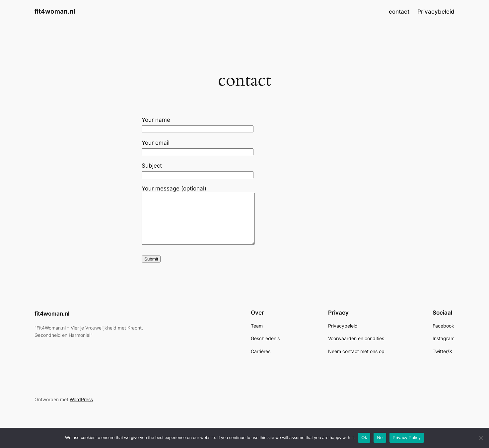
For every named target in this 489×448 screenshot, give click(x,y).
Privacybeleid (436, 12)
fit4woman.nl (55, 11)
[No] (481, 438)
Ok (364, 438)
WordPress (81, 409)
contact (399, 12)
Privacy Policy (407, 438)
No (380, 438)
